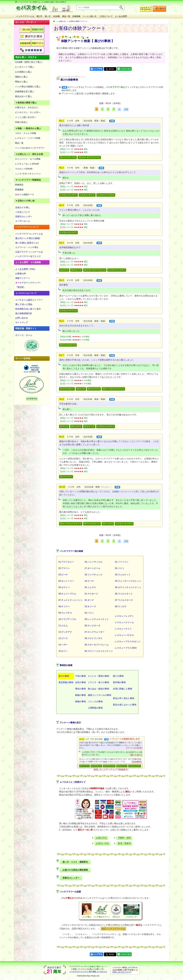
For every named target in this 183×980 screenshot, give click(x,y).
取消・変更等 (124, 843)
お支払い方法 (102, 843)
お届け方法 (101, 838)
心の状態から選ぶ (23, 72)
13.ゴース (64, 270)
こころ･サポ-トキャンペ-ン (28, 174)
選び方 (39, 16)
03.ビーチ (81, 389)
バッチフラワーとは (25, 16)
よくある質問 (121, 16)
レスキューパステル (106, 195)
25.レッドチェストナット (113, 389)
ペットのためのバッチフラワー (30, 148)
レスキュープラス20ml (126, 648)
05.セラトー (64, 587)
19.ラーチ (64, 426)
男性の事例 (80, 689)
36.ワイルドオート (92, 524)
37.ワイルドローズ (68, 345)
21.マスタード (91, 594)
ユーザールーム (23, 221)
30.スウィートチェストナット (99, 651)
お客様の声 (21, 274)
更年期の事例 (119, 682)
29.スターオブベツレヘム (89, 157)
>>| (126, 109)
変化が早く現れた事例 (124, 698)
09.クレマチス (94, 389)
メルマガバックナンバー (28, 283)
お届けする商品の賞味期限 (75, 870)
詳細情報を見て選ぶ (25, 92)
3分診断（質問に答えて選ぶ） (29, 62)
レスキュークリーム (68, 311)
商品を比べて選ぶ (23, 96)
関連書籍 (19, 190)
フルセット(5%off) (24, 169)
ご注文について (106, 16)
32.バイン (119, 568)
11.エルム (63, 626)
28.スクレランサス (93, 638)
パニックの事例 (95, 701)
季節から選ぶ (21, 82)
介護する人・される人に (27, 107)
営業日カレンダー (24, 217)
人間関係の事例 (95, 708)
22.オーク (89, 600)
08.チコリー (64, 606)
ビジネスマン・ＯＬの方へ (28, 112)
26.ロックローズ (92, 626)
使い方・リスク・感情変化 (75, 862)
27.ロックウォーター (95, 632)
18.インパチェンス (93, 575)
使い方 (48, 16)
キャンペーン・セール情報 (28, 159)
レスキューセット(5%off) (27, 164)
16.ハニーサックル (68, 157)
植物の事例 (80, 701)
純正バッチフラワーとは (113, 929)
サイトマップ (22, 322)
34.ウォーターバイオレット (128, 581)
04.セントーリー (66, 581)
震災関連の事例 (66, 682)
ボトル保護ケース (25, 195)
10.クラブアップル (67, 619)
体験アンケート (23, 278)
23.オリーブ (76, 270)
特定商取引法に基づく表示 (28, 309)
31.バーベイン (66, 477)
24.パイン (89, 613)
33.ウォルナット (123, 575)
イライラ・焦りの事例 (98, 682)
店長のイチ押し (23, 208)
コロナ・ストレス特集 (26, 133)
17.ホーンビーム (92, 568)
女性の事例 (80, 682)
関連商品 (19, 185)
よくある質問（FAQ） (26, 269)
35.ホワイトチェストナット (128, 587)
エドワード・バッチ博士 (27, 247)
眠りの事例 (118, 676)
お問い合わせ (22, 318)
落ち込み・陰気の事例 (98, 689)
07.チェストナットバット (71, 600)
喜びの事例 (64, 676)
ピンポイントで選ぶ (25, 67)
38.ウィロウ (121, 606)
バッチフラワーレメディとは (29, 234)
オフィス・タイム (24, 335)
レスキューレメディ (68, 195)
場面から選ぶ (21, 77)
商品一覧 (66, 16)
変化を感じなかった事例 (125, 705)
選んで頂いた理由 (24, 304)
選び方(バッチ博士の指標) (28, 238)
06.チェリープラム (67, 594)
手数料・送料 (124, 838)
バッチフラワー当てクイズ (28, 256)
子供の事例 (80, 676)
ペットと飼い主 (90, 16)
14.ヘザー (63, 645)
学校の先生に (21, 122)
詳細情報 (76, 16)
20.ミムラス (76, 426)
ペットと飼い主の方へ (26, 117)
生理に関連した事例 (123, 689)
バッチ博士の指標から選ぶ (28, 87)
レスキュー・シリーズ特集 (28, 138)
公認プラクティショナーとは (29, 252)
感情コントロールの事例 (99, 695)
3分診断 (56, 16)
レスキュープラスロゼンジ (128, 641)
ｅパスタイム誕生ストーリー (29, 300)
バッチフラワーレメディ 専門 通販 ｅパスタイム (88, 972)
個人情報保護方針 (24, 313)
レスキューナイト (87, 195)
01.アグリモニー (67, 389)
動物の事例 (80, 695)
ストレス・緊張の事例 (98, 676)
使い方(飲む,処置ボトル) (27, 243)
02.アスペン (64, 568)
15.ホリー (63, 651)
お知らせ (62, 21)
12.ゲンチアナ (65, 632)
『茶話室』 (21, 287)
